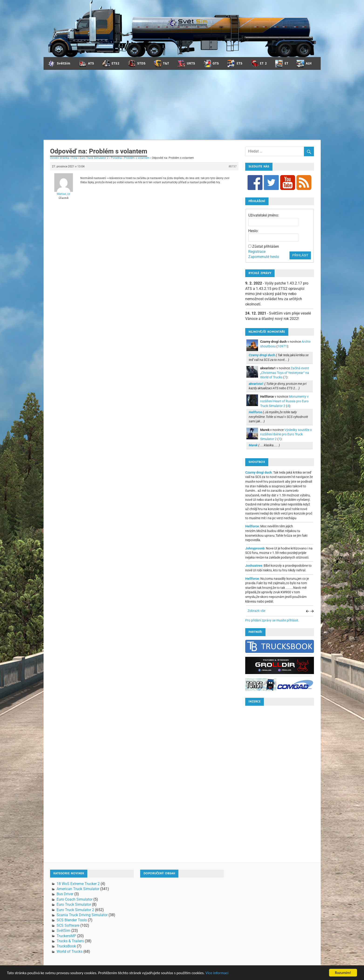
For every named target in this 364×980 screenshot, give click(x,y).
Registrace (257, 252)
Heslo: (253, 231)
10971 (282, 346)
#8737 (233, 166)
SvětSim (63, 931)
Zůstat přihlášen (266, 246)
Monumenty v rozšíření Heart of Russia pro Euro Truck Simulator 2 (284, 401)
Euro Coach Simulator (75, 899)
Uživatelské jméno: (264, 215)
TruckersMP (66, 936)
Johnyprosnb (255, 548)
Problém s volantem (137, 158)
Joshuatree (254, 566)
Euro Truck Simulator (74, 904)
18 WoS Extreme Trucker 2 (78, 884)
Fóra (74, 158)
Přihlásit (300, 255)
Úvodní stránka (60, 158)
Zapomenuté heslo (264, 257)
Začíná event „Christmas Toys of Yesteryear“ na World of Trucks (285, 373)
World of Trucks (70, 951)
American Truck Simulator (78, 889)
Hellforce (252, 526)
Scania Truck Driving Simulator (82, 915)
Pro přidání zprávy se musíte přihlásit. (272, 620)
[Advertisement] (182, 105)
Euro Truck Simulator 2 (94, 158)
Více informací (217, 975)
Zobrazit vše (256, 611)
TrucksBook (66, 946)
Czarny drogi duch (259, 472)
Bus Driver (65, 894)
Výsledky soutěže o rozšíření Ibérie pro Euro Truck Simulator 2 (286, 434)
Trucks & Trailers (70, 941)
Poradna (116, 158)
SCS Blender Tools (72, 920)
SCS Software (68, 925)
